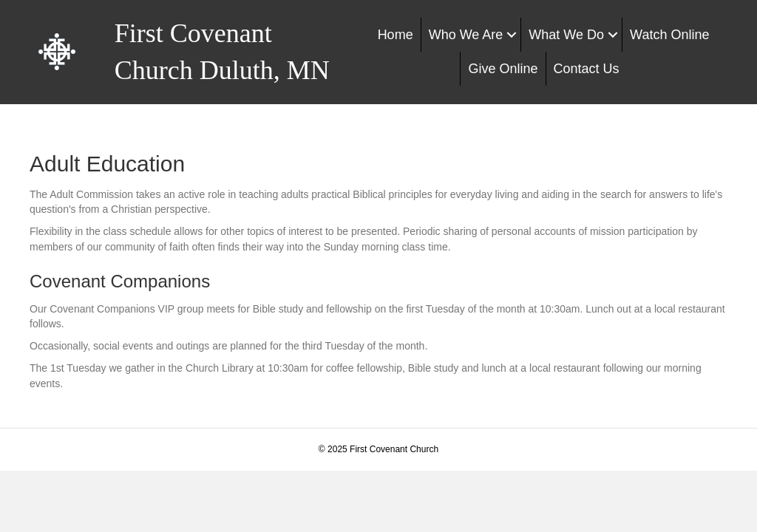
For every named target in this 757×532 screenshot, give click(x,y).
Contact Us (587, 69)
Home (396, 35)
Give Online (503, 69)
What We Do (566, 35)
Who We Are (466, 35)
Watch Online (669, 35)
